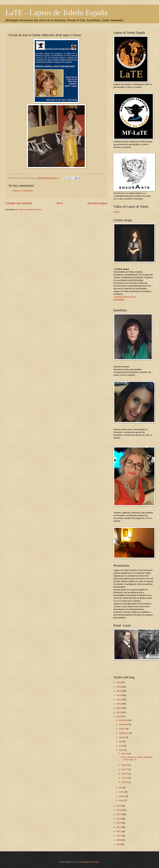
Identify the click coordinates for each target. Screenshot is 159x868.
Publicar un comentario (23, 191)
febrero (122, 796)
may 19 (125, 774)
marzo (122, 792)
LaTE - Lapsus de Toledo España (57, 13)
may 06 (125, 782)
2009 (119, 840)
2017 (119, 806)
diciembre (123, 720)
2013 (119, 823)
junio (121, 746)
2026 (119, 682)
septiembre (124, 733)
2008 (119, 844)
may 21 (125, 769)
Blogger (96, 862)
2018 (119, 717)
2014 (119, 819)
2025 (119, 687)
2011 (119, 831)
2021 (119, 704)
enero (122, 800)
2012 (119, 827)
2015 (119, 814)
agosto (122, 737)
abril (121, 788)
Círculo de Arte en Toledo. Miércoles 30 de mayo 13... (137, 758)
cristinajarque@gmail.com (125, 297)
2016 (119, 810)
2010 (119, 836)
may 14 (125, 778)
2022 (119, 700)
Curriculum (119, 300)
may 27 (125, 765)
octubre (122, 729)
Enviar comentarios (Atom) (30, 210)
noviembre (124, 724)
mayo (122, 750)
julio (121, 742)
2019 (119, 712)
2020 (119, 708)
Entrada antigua (97, 203)
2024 (119, 691)
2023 (119, 695)
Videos (116, 212)
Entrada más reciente (19, 203)
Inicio (60, 203)
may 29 (125, 754)
